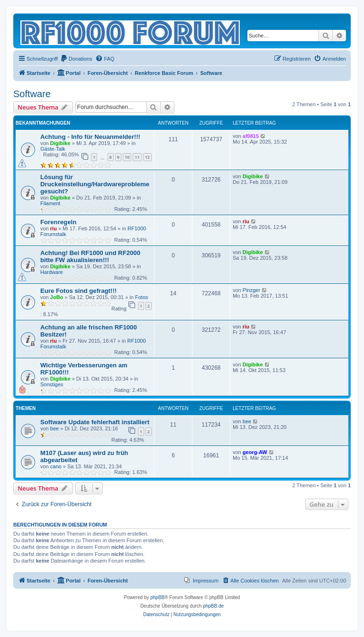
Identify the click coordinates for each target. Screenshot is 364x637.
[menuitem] (76, 59)
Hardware (52, 272)
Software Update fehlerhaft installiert (95, 422)
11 (137, 157)
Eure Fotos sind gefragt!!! (78, 291)
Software (32, 94)
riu (54, 228)
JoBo (57, 297)
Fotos (142, 297)
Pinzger (251, 290)
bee (55, 428)
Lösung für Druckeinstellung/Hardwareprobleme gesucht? (95, 184)
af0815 (251, 136)
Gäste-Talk (53, 149)
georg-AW (255, 452)
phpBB (157, 597)
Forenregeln (58, 222)
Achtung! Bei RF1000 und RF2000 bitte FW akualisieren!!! (90, 256)
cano (56, 466)
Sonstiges (52, 384)
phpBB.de (213, 606)
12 (147, 157)
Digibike (60, 143)
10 (127, 157)
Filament (50, 203)
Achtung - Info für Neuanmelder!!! (90, 137)
